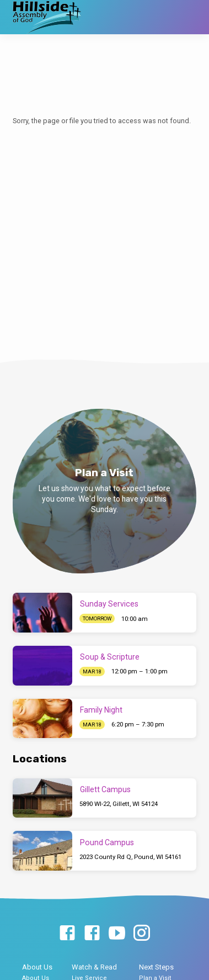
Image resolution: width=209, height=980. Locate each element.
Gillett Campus (105, 789)
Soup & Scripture (110, 657)
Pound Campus (107, 842)
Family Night (101, 710)
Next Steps (156, 967)
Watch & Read (94, 967)
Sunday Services (109, 604)
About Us (37, 967)
